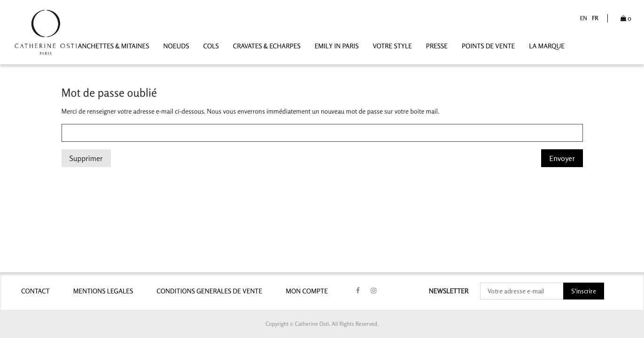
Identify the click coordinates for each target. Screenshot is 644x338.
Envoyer (562, 158)
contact (35, 291)
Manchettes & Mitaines (111, 46)
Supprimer (86, 158)
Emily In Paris (337, 46)
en (584, 18)
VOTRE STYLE (392, 46)
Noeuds (176, 46)
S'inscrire (584, 291)
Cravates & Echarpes (267, 46)
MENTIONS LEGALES (103, 291)
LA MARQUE (547, 46)
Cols (211, 46)
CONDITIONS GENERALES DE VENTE (209, 291)
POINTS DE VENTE (488, 46)
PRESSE (437, 46)
